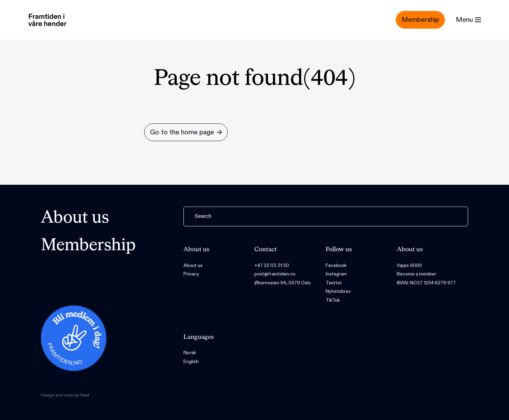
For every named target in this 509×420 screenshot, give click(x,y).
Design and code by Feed (65, 395)
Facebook (336, 265)
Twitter (334, 283)
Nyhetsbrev (338, 291)
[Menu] (468, 20)
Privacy (191, 274)
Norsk (190, 353)
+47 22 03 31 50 (272, 265)
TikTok (333, 300)
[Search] (326, 216)
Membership (88, 246)
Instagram (336, 274)
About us (75, 218)
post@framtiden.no (275, 274)
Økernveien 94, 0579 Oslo (283, 283)
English (191, 362)
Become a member (417, 274)
